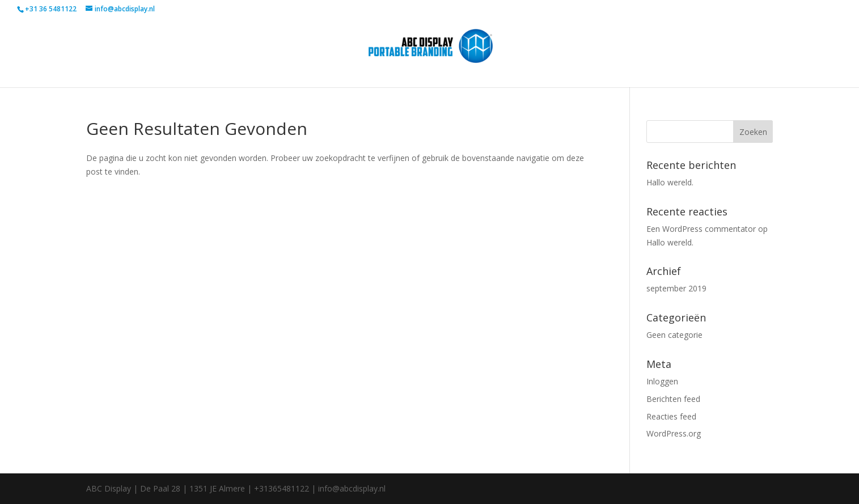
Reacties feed (671, 416)
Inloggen (662, 381)
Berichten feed (673, 399)
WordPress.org (674, 433)
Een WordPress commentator (701, 229)
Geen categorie (674, 335)
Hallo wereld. (670, 182)
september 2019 (676, 288)
